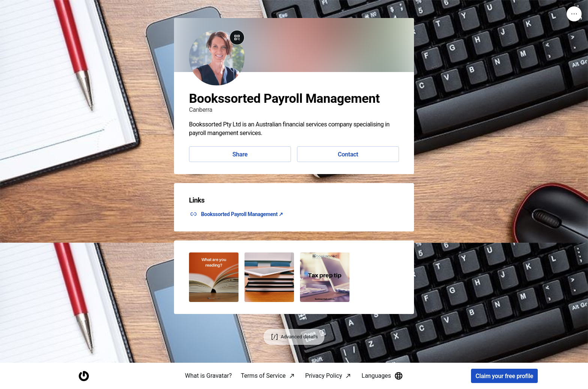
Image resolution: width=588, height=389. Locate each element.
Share (240, 154)
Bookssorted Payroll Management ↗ (242, 214)
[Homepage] (84, 376)
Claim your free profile (504, 376)
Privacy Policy (324, 376)
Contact (348, 154)
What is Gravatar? (208, 376)
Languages (382, 376)
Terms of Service (263, 376)
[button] (214, 277)
